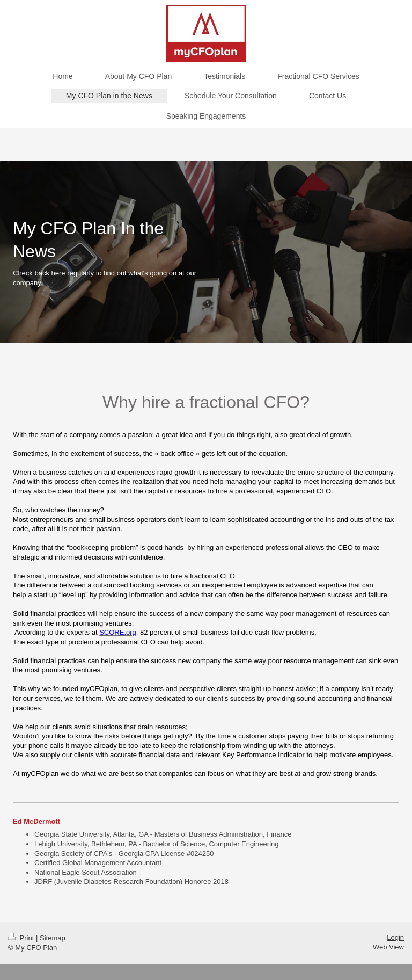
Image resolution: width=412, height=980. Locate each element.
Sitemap (53, 938)
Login (395, 937)
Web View (388, 947)
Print (22, 938)
